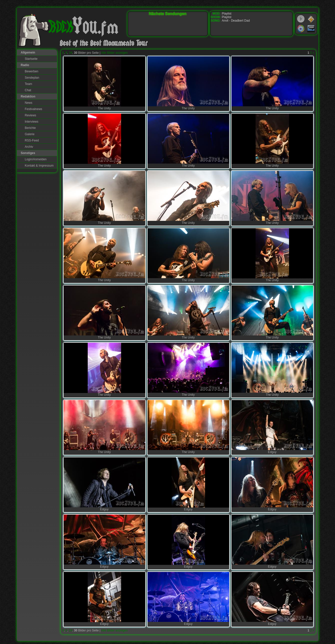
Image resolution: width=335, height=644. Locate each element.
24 (70, 53)
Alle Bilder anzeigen (114, 53)
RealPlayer (311, 29)
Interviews (32, 122)
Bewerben (32, 71)
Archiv (29, 147)
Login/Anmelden (36, 159)
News (29, 103)
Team (29, 84)
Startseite (31, 59)
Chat (28, 90)
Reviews (31, 115)
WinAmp (311, 19)
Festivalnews (34, 109)
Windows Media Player (301, 29)
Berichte (30, 128)
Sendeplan (32, 78)
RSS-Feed (32, 140)
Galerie (30, 134)
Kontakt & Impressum (39, 166)
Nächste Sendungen (168, 14)
